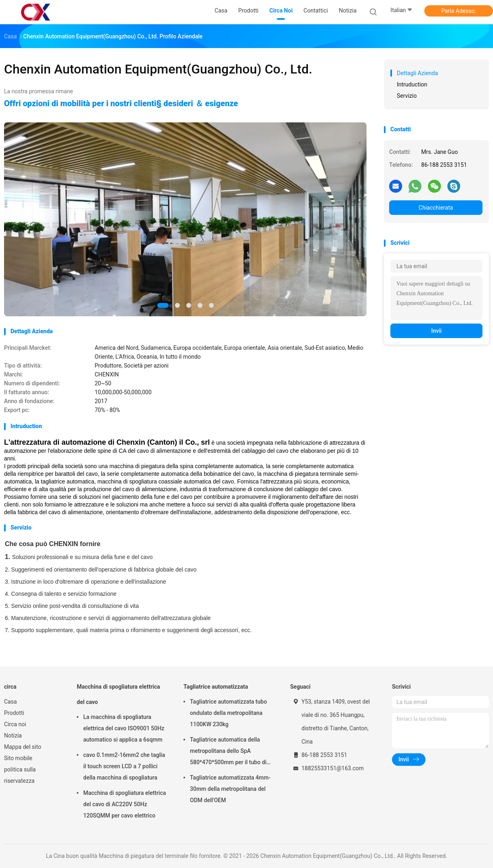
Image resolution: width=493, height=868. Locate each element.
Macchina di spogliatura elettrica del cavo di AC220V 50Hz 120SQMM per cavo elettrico (125, 804)
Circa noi (15, 724)
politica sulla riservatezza (20, 775)
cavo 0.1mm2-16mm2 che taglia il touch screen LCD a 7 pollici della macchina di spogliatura (124, 766)
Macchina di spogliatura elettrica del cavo (118, 694)
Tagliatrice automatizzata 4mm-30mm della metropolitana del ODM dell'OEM (230, 789)
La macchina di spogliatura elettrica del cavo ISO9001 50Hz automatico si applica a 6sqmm (124, 728)
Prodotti (14, 713)
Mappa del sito (23, 747)
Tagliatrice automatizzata (216, 687)
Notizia (13, 736)
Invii (436, 331)
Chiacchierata (436, 208)
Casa (11, 702)
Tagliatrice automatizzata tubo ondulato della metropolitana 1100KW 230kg (229, 713)
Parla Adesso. (459, 11)
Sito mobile (18, 758)
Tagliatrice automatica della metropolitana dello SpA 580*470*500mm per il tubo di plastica (228, 752)
